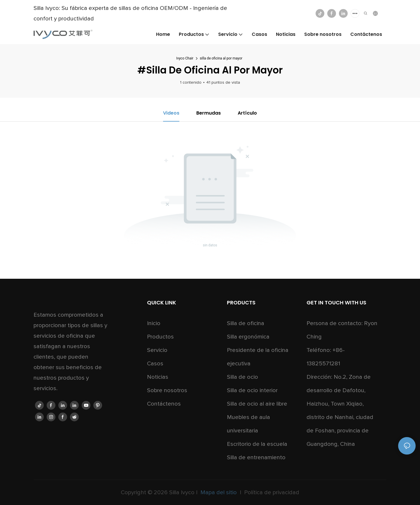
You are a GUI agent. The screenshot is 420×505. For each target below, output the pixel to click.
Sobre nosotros (167, 390)
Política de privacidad (271, 492)
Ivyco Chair (185, 58)
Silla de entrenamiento (256, 457)
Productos (160, 337)
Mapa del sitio (219, 492)
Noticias (158, 377)
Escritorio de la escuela (257, 444)
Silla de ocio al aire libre (257, 404)
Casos (155, 364)
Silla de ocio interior (252, 390)
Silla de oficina (246, 323)
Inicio (154, 323)
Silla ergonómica (248, 337)
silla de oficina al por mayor (221, 58)
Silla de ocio (243, 377)
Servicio (157, 350)
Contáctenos (164, 404)
